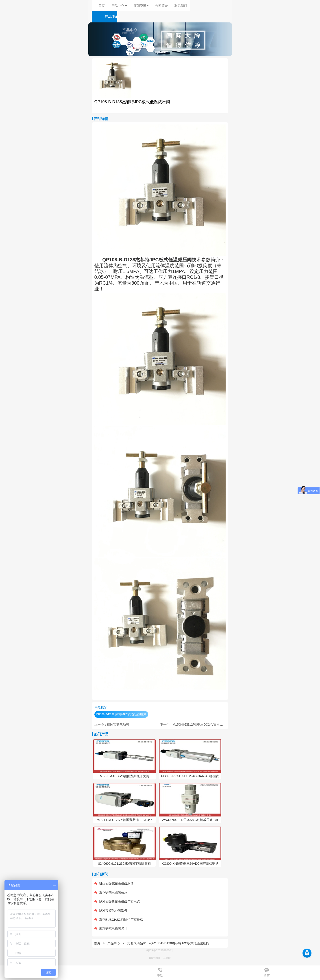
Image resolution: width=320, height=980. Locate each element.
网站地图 (155, 958)
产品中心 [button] (119, 6)
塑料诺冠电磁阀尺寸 (111, 929)
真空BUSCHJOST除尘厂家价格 (119, 920)
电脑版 (167, 958)
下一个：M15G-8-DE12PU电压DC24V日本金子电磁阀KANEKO (204, 725)
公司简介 (161, 6)
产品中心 (114, 943)
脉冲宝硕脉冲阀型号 (111, 911)
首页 (102, 6)
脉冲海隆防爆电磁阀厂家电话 (117, 902)
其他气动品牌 (137, 943)
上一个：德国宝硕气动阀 (112, 725)
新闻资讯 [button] (141, 6)
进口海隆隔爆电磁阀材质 (114, 884)
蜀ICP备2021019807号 (160, 950)
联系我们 (181, 6)
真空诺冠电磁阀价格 (111, 893)
